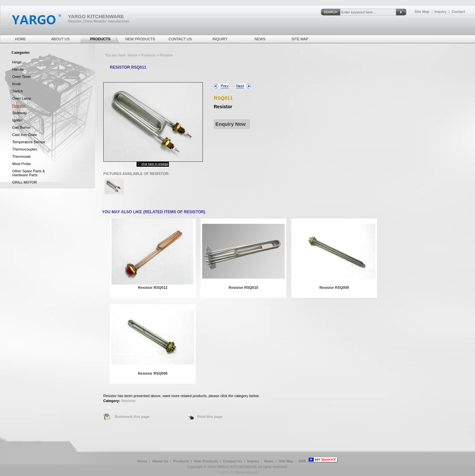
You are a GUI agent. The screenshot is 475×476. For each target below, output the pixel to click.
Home (21, 39)
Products (100, 39)
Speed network (247, 472)
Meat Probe (22, 164)
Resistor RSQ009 (334, 288)
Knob (16, 84)
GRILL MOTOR (25, 182)
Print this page (210, 417)
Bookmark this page (132, 417)
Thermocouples (25, 149)
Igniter (17, 120)
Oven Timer (22, 77)
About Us (60, 39)
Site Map (422, 12)
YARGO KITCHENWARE (237, 467)
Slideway (19, 113)
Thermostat (21, 156)
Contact (458, 12)
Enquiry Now (231, 124)
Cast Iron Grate (25, 135)
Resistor (128, 401)
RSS (302, 461)
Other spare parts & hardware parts (29, 173)
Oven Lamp (22, 98)
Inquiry (441, 12)
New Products (140, 39)
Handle (18, 69)
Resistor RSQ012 (153, 288)
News (260, 39)
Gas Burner (21, 127)
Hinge (17, 62)
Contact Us (180, 39)
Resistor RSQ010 (243, 288)
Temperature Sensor (29, 142)
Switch (17, 91)
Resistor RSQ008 (153, 373)
